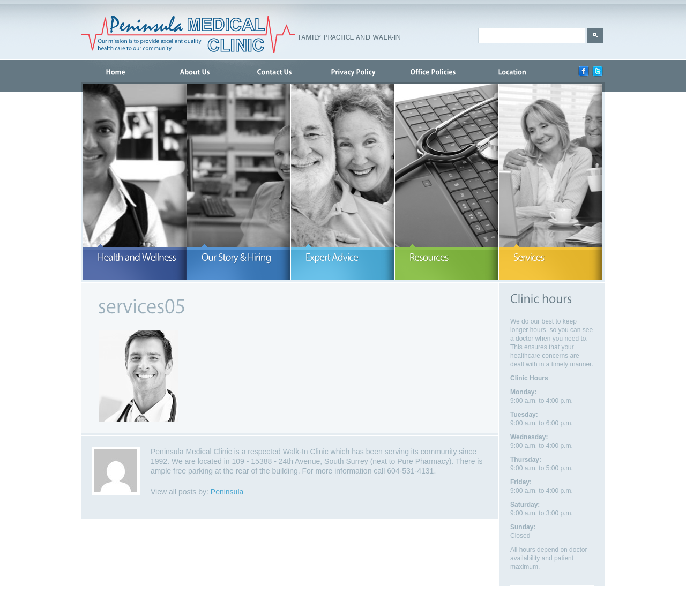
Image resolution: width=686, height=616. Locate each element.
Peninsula (227, 492)
